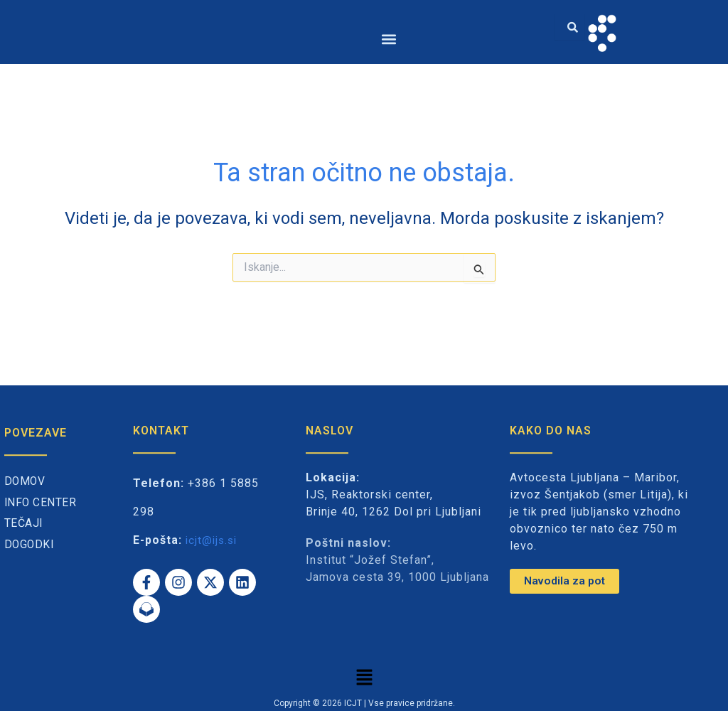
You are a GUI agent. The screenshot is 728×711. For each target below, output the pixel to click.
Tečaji (24, 524)
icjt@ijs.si (213, 540)
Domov (26, 482)
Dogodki (30, 545)
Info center (41, 503)
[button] (389, 39)
